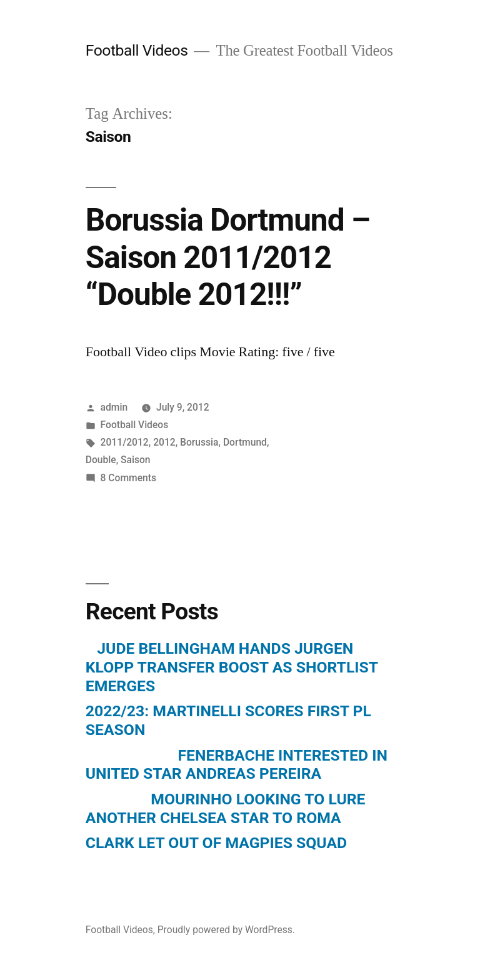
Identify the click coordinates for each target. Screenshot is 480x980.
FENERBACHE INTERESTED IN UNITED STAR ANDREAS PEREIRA (237, 765)
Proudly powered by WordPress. (226, 930)
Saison (135, 460)
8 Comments (128, 478)
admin (114, 407)
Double (101, 460)
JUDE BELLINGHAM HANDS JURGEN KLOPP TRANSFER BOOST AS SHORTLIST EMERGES (232, 667)
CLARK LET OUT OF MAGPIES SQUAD (216, 843)
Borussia (199, 442)
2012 (164, 442)
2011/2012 (125, 442)
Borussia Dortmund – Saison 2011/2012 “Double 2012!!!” (228, 257)
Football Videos (137, 50)
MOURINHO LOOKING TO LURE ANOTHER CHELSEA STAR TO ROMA (226, 808)
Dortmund (245, 442)
